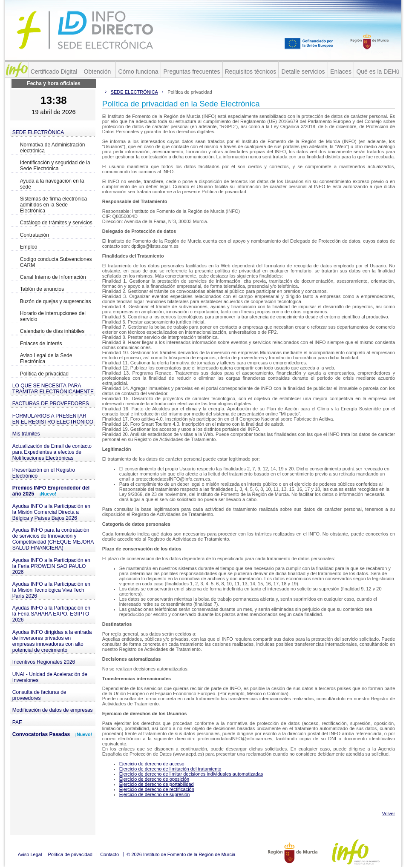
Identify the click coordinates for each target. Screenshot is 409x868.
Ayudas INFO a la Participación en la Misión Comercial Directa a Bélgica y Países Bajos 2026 (51, 512)
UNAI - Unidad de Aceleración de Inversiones (50, 677)
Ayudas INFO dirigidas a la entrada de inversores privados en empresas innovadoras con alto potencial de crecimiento (52, 641)
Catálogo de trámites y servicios (56, 223)
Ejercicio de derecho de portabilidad (157, 784)
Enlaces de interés (41, 344)
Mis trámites (26, 434)
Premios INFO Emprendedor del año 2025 (51, 491)
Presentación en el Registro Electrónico (44, 473)
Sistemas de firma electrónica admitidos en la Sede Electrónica (53, 205)
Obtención (98, 72)
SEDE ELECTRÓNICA (38, 132)
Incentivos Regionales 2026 (44, 662)
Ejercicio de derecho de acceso (152, 764)
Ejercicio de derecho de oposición (154, 779)
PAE (17, 722)
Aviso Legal (30, 854)
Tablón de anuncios (42, 289)
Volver (389, 814)
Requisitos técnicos (251, 72)
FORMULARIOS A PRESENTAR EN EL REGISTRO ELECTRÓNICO (53, 419)
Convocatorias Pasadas (52, 734)
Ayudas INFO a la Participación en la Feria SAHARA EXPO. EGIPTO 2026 (51, 614)
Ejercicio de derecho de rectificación (157, 789)
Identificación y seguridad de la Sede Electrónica (55, 166)
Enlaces (341, 72)
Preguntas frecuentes (192, 72)
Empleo (29, 247)
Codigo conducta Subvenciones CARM (56, 262)
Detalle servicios (303, 72)
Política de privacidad (44, 374)
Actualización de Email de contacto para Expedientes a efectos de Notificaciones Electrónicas (52, 452)
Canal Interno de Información (53, 277)
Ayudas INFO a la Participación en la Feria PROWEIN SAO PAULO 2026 (51, 566)
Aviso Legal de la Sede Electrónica (46, 358)
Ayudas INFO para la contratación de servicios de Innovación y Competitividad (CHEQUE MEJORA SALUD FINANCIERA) (53, 539)
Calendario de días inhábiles (52, 331)
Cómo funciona (138, 72)
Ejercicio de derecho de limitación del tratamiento (170, 769)
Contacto (109, 854)
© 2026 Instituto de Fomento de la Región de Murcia (181, 854)
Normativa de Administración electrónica (53, 148)
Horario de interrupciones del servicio (53, 316)
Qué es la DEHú (378, 72)
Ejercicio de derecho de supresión (155, 794)
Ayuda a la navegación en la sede (52, 184)
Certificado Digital (54, 72)
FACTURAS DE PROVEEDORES (51, 404)
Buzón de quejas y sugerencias (56, 301)
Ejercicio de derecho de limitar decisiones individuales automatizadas (191, 774)
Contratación (35, 235)
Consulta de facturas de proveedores (39, 695)
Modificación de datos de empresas (53, 710)
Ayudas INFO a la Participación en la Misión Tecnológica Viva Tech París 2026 (51, 590)
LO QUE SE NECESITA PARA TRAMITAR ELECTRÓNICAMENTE (53, 389)
